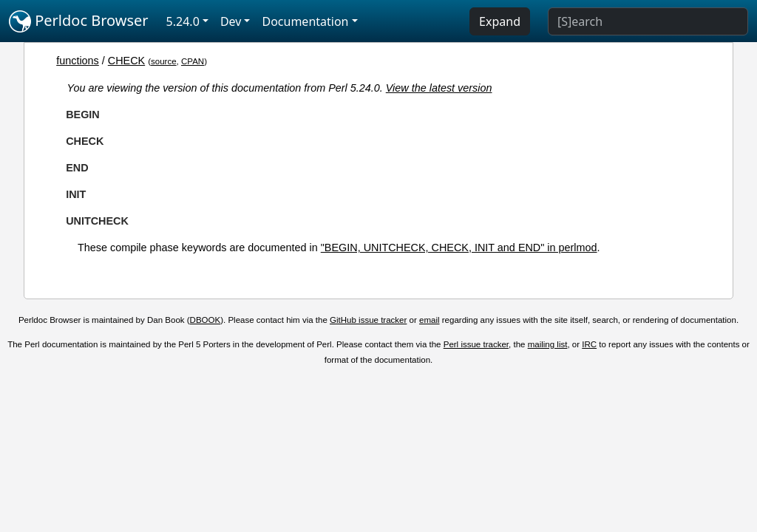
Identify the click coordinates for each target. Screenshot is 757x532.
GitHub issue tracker (368, 320)
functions (78, 61)
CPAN (193, 61)
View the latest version (439, 88)
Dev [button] (231, 21)
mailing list (548, 344)
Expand (500, 21)
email (430, 320)
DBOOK (206, 320)
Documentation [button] (305, 21)
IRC (589, 344)
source (164, 61)
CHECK (126, 61)
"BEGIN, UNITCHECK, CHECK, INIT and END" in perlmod (459, 248)
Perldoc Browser (79, 21)
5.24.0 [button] (183, 21)
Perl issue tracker (476, 344)
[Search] (648, 21)
